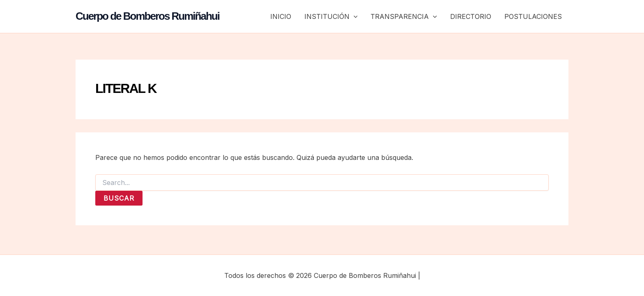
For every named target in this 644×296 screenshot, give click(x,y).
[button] (354, 16)
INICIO (281, 16)
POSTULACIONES (533, 16)
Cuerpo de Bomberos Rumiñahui (147, 16)
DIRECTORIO (471, 16)
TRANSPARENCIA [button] (404, 16)
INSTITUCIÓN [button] (331, 16)
